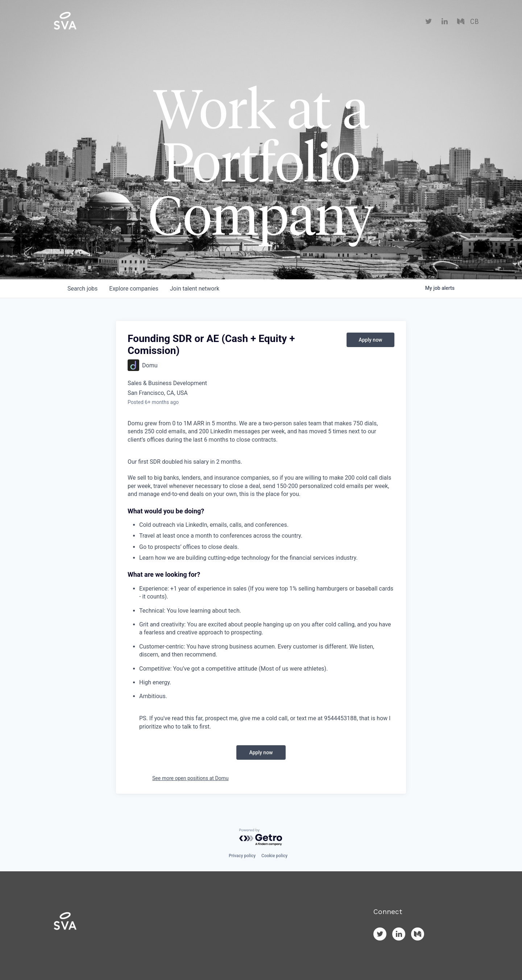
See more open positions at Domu (190, 778)
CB (474, 22)
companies (134, 289)
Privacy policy (242, 856)
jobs (82, 289)
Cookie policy (274, 856)
